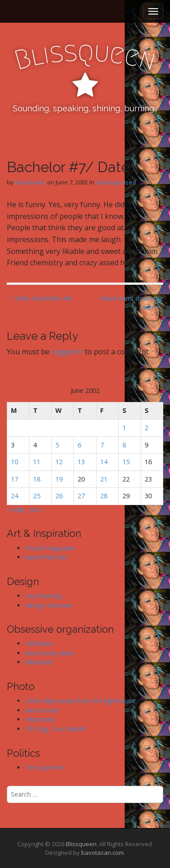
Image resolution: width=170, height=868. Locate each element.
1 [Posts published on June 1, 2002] (124, 428)
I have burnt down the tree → (131, 303)
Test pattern (44, 767)
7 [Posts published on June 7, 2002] (102, 445)
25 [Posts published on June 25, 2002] (37, 496)
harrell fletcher (46, 557)
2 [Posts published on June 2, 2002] (146, 428)
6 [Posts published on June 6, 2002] (79, 445)
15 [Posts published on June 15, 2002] (126, 462)
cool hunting (44, 596)
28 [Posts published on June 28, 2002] (104, 496)
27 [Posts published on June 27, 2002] (81, 496)
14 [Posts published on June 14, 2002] (104, 462)
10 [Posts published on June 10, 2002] (15, 462)
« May (16, 509)
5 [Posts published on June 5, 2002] (57, 445)
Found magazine (50, 548)
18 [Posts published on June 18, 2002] (37, 479)
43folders (39, 643)
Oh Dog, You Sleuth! (55, 729)
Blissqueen (81, 844)
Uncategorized (116, 182)
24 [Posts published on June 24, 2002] (15, 496)
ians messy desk (49, 653)
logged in (67, 352)
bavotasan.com (102, 853)
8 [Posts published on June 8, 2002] (124, 445)
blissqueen (30, 182)
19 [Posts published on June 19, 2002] (59, 479)
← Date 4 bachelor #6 (39, 298)
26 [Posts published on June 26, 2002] (59, 496)
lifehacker (39, 662)
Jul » (36, 509)
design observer (49, 605)
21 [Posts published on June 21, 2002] (104, 479)
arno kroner (42, 710)
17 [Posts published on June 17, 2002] (15, 479)
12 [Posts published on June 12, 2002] (59, 462)
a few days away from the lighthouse (80, 701)
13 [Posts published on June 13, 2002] (81, 462)
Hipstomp (40, 719)
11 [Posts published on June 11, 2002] (37, 462)
